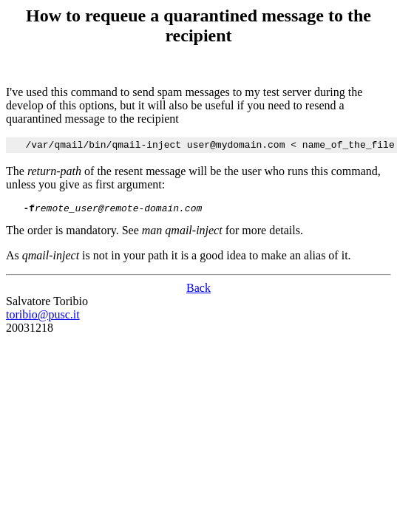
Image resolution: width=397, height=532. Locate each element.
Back (198, 292)
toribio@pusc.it (43, 319)
